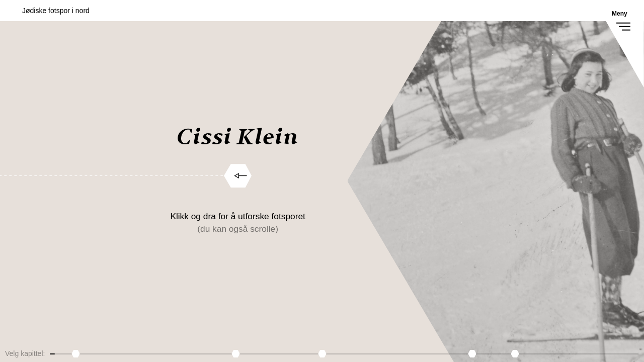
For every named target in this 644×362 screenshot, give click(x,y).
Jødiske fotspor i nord (56, 11)
